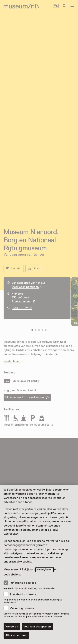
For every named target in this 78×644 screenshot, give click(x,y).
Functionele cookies (20, 583)
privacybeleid (45, 570)
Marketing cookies (22, 608)
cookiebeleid (12, 575)
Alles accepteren (16, 635)
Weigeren (12, 627)
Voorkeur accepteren (37, 627)
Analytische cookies (23, 594)
